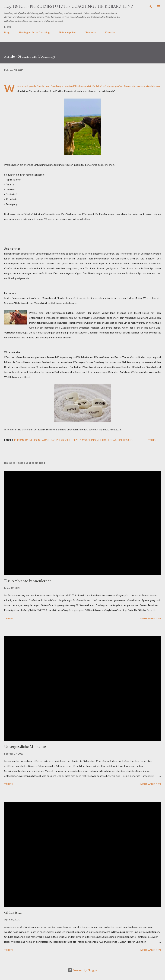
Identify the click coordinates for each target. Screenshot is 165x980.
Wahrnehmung (123, 440)
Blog (7, 32)
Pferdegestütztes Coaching (76, 440)
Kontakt (110, 32)
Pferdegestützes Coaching (34, 32)
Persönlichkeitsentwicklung (35, 440)
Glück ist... (13, 912)
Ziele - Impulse (67, 32)
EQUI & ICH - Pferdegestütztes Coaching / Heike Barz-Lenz (69, 6)
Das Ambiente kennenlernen (28, 581)
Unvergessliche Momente (25, 746)
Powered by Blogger (82, 970)
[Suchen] (150, 6)
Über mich (90, 32)
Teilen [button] (152, 440)
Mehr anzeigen (151, 618)
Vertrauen (104, 440)
